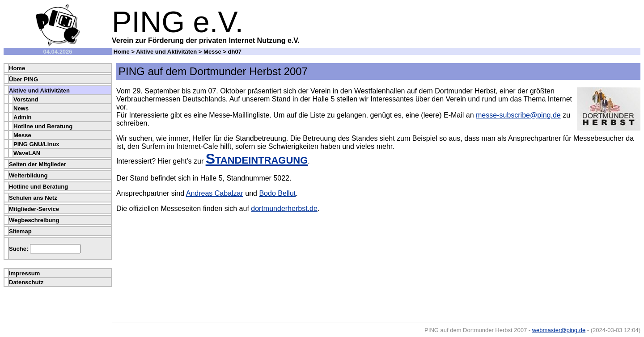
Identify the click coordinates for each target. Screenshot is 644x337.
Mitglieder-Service (34, 209)
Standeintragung (257, 159)
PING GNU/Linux (36, 144)
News (21, 108)
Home (122, 52)
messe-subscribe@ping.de (518, 115)
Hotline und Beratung (43, 126)
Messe (212, 52)
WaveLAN (27, 153)
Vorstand (26, 99)
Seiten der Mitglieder (38, 164)
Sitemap (20, 231)
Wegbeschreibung (34, 220)
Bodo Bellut (277, 193)
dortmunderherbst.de (284, 209)
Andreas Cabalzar (215, 193)
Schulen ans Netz (33, 198)
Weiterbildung (28, 175)
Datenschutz (26, 282)
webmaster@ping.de (559, 330)
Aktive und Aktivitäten (166, 52)
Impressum (24, 273)
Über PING (23, 79)
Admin (22, 117)
